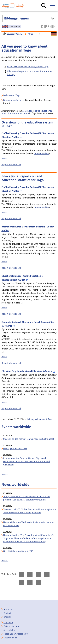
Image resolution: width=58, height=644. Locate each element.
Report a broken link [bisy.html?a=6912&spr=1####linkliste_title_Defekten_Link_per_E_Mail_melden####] (11, 363)
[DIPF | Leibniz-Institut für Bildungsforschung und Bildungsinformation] (48, 27)
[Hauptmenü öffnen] (52, 6)
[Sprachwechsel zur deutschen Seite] (54, 34)
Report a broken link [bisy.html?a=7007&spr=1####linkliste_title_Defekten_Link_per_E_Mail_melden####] (11, 408)
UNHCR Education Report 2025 (18, 551)
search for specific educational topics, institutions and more (27, 112)
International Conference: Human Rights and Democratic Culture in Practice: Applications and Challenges (26, 461)
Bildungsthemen (16, 18)
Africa (31, 34)
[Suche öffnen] (44, 6)
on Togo (14, 100)
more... (5, 474)
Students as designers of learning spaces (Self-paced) (29, 439)
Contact (7, 613)
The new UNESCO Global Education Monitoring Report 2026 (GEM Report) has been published (30, 511)
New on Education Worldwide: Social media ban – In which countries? (28, 524)
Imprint (7, 617)
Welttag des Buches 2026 (15, 449)
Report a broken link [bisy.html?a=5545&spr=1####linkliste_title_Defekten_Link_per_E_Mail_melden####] (11, 268)
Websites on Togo (12, 95)
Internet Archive (42, 153)
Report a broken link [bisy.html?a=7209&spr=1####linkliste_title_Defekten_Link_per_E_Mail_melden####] (11, 314)
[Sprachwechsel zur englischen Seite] (12, 27)
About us (8, 609)
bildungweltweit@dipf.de (39, 419)
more (4, 158)
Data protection (11, 626)
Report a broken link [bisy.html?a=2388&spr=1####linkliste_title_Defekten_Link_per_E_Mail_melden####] (11, 165)
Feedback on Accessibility (16, 634)
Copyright (8, 622)
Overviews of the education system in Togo (28, 66)
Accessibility (9, 630)
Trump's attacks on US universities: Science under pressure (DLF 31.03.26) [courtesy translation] (27, 498)
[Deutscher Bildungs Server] (13, 6)
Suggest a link (10, 638)
